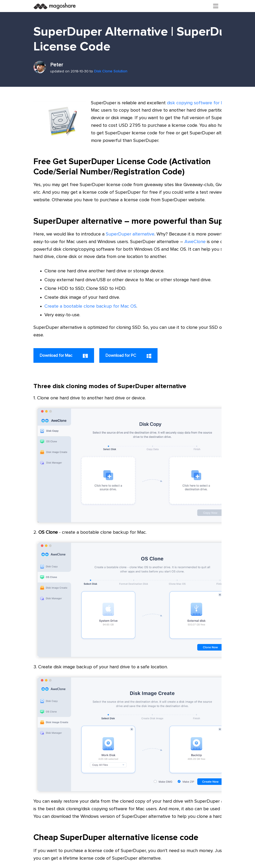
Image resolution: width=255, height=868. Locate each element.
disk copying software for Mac (198, 103)
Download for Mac (64, 356)
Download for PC (128, 356)
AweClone (195, 242)
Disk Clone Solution (111, 71)
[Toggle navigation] (216, 6)
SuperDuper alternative (130, 234)
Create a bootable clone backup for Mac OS (90, 306)
